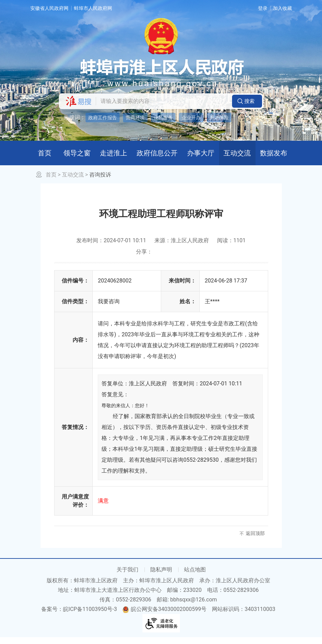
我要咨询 (109, 308)
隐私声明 (161, 576)
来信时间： (182, 287)
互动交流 (73, 181)
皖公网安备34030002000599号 (164, 616)
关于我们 (127, 576)
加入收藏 (282, 8)
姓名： (188, 308)
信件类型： (75, 308)
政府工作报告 (103, 118)
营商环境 (135, 118)
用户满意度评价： (75, 508)
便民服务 (163, 118)
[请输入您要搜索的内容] (162, 101)
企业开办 (191, 118)
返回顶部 (255, 540)
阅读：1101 (231, 247)
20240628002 (115, 287)
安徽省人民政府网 (49, 8)
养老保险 (219, 118)
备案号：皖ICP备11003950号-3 (79, 616)
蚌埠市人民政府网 (93, 8)
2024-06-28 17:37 (226, 287)
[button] (247, 101)
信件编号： (75, 287)
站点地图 (195, 576)
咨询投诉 (100, 181)
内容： (81, 347)
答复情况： (75, 434)
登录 (263, 8)
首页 (51, 181)
